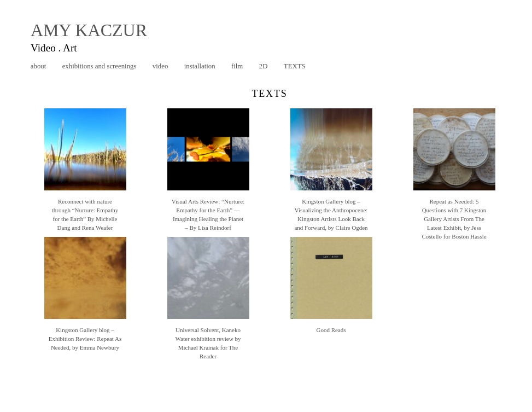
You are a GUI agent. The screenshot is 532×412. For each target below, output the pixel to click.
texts (295, 66)
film (237, 66)
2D (264, 66)
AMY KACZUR (89, 30)
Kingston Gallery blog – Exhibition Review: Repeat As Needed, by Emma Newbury (85, 339)
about (38, 66)
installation (200, 66)
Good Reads (331, 330)
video (160, 66)
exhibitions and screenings (100, 66)
